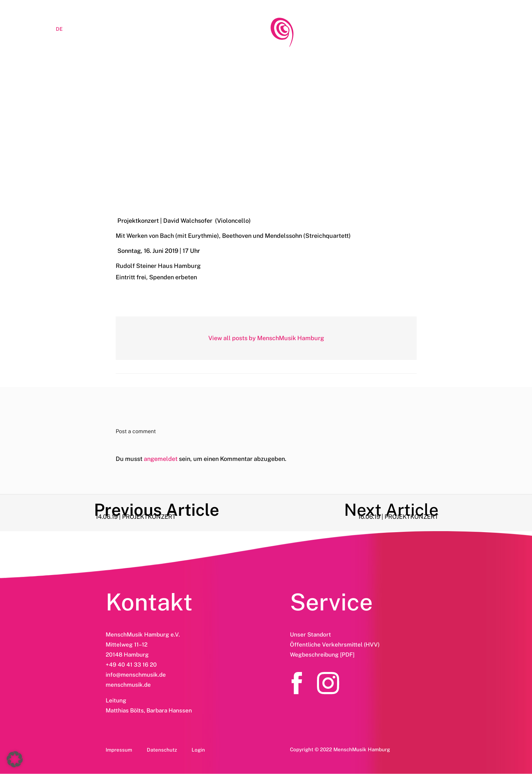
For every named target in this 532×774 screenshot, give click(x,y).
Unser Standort (310, 635)
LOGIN (85, 29)
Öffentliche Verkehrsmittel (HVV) (335, 645)
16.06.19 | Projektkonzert (266, 153)
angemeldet (161, 459)
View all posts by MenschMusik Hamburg (266, 338)
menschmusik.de (128, 685)
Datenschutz (162, 750)
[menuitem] (33, 29)
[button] (15, 759)
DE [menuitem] (59, 29)
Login (198, 750)
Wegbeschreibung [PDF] (322, 655)
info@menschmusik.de (136, 675)
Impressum (119, 750)
